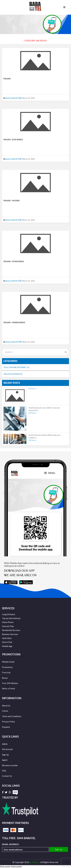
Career (5, 711)
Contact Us (7, 776)
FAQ (4, 771)
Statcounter (5, 867)
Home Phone (8, 622)
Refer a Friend (8, 688)
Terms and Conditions (12, 716)
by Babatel (35, 862)
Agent (5, 760)
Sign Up (5, 755)
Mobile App (7, 646)
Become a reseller (10, 765)
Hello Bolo (7, 638)
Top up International (11, 618)
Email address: (25, 847)
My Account (7, 749)
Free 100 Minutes (10, 683)
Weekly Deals (8, 662)
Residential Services (11, 630)
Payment (6, 727)
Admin (5, 744)
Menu (64, 7)
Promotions (7, 667)
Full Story (33, 389)
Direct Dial (7, 642)
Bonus (5, 678)
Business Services (10, 634)
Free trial (6, 672)
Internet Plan (8, 626)
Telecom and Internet (16, 367)
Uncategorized (13, 374)
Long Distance (9, 614)
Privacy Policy (9, 722)
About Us (6, 706)
